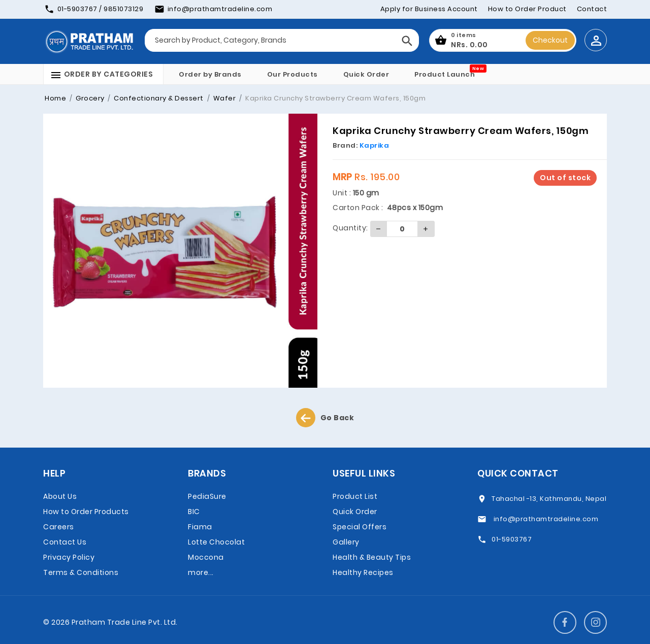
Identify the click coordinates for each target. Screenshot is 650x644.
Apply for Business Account (429, 9)
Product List (355, 496)
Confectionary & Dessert (158, 98)
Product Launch (445, 74)
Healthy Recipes (363, 572)
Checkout (550, 40)
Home (55, 98)
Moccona (206, 557)
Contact (592, 9)
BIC (194, 512)
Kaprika (375, 145)
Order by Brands (210, 74)
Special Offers (360, 527)
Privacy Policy (69, 557)
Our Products (292, 74)
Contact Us (65, 542)
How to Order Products (86, 512)
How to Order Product (527, 9)
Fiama (200, 527)
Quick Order (366, 74)
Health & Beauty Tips (372, 557)
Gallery (346, 542)
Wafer (223, 98)
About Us (60, 496)
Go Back (325, 418)
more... (201, 572)
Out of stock (565, 178)
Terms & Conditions (81, 572)
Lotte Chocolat (216, 542)
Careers (59, 527)
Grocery (89, 98)
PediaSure (207, 496)
